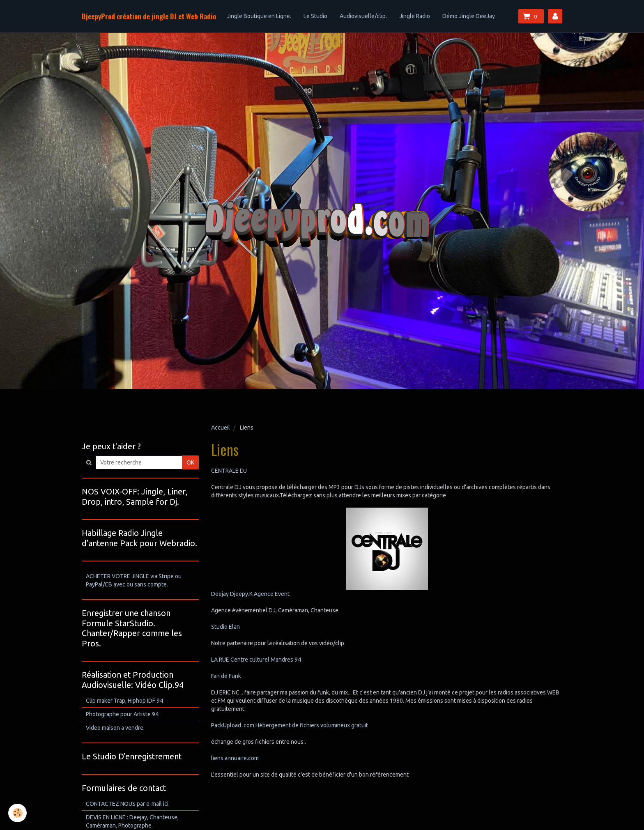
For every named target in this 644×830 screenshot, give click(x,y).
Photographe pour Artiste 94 (122, 714)
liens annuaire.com (235, 758)
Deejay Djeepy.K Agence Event (250, 594)
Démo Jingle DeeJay (469, 16)
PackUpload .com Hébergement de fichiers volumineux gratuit (290, 725)
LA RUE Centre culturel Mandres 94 (256, 660)
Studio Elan (225, 627)
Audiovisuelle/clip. (363, 16)
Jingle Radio (415, 16)
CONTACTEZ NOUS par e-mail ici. (128, 804)
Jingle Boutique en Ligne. (259, 16)
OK (190, 462)
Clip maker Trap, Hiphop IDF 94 (124, 701)
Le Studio (315, 16)
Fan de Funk (226, 676)
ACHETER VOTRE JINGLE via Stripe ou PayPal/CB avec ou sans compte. (134, 580)
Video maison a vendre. (115, 728)
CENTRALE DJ (229, 471)
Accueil (221, 428)
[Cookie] (17, 813)
